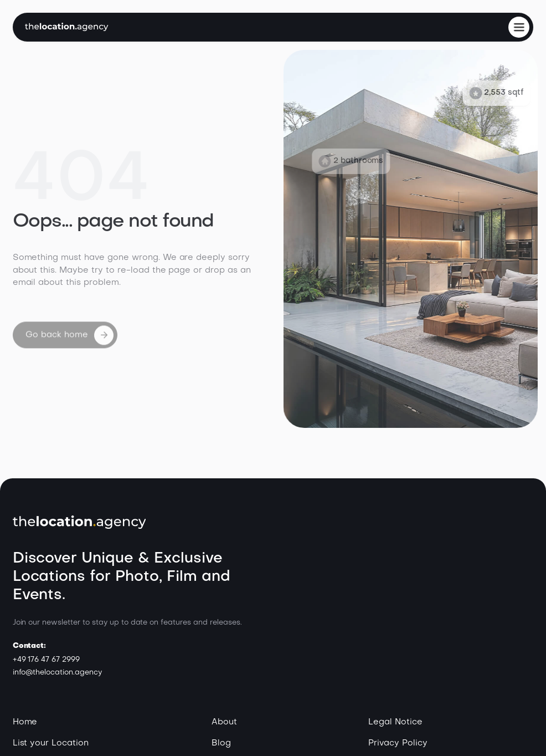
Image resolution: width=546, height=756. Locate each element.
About (224, 722)
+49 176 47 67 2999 (46, 660)
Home (25, 722)
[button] (519, 27)
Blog (221, 743)
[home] (67, 27)
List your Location (51, 743)
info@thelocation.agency (57, 673)
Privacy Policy (398, 743)
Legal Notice (395, 722)
